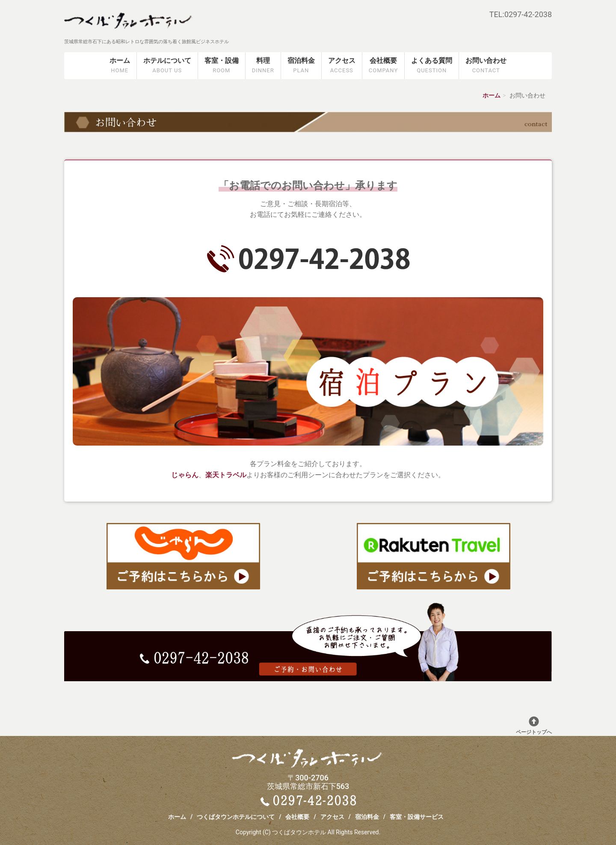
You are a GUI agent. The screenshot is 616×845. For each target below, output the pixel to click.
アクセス (342, 66)
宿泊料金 (301, 66)
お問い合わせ (486, 66)
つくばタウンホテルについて (236, 817)
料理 (263, 66)
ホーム (120, 66)
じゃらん (185, 475)
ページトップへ (534, 726)
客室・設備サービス (417, 817)
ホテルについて (167, 66)
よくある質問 (432, 66)
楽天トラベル (226, 475)
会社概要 (383, 66)
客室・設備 (222, 66)
